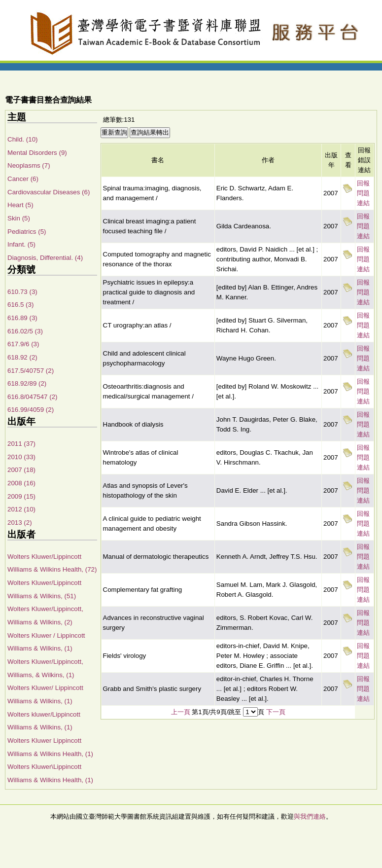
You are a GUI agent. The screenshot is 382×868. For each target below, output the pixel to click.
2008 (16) (21, 483)
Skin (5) (19, 218)
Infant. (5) (21, 244)
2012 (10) (21, 509)
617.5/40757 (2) (31, 371)
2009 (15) (21, 496)
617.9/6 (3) (23, 344)
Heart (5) (20, 205)
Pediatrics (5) (27, 232)
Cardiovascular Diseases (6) (49, 192)
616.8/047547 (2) (33, 397)
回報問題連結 (363, 193)
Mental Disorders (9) (37, 153)
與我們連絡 (310, 816)
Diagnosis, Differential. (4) (45, 258)
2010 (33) (21, 457)
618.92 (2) (22, 357)
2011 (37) (21, 444)
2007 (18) (21, 470)
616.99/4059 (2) (31, 410)
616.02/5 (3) (25, 331)
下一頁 (276, 712)
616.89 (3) (22, 318)
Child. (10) (22, 139)
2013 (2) (20, 523)
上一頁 (181, 712)
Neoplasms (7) (29, 165)
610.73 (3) (22, 292)
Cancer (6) (23, 179)
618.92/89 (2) (27, 383)
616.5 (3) (20, 305)
